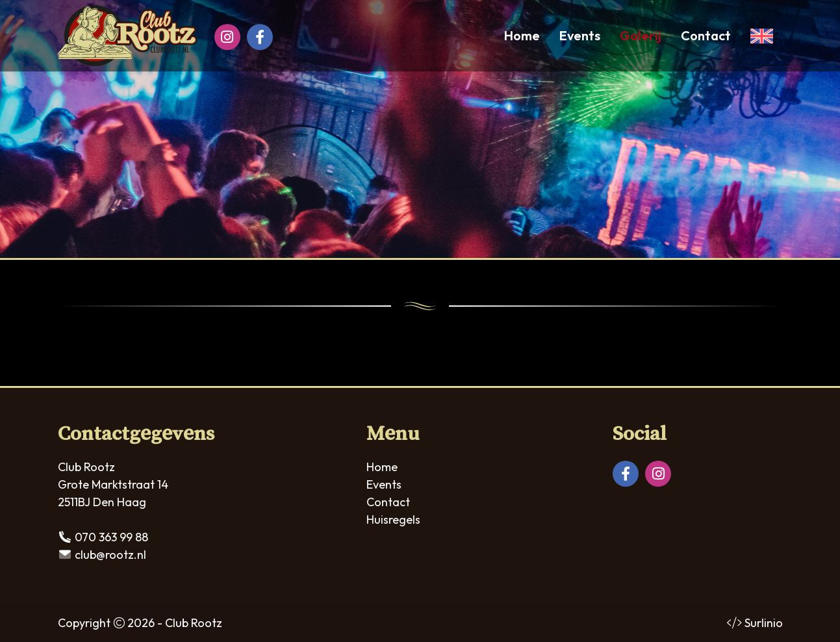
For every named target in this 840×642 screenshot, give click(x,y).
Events (580, 35)
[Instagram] (227, 37)
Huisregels (393, 520)
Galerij (641, 35)
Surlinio (764, 623)
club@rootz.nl (110, 555)
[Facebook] (260, 37)
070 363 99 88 (111, 537)
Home (522, 35)
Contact (706, 35)
